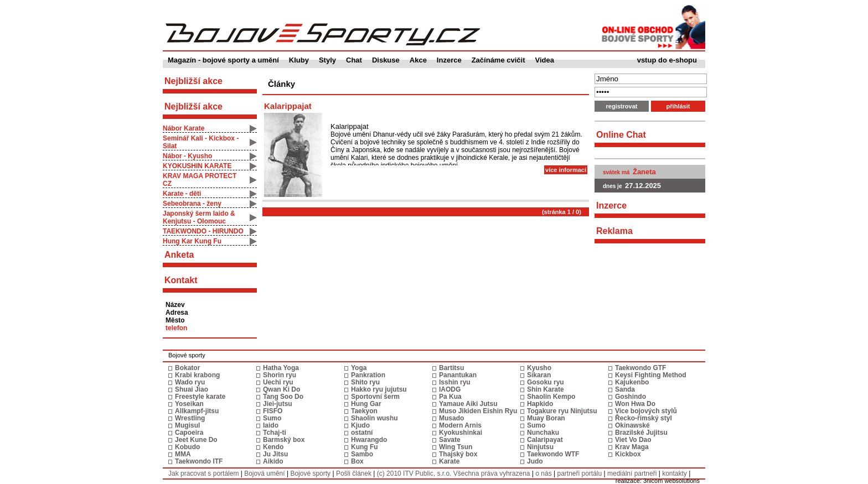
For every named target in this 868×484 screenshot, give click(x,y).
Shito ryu (365, 382)
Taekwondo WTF (553, 454)
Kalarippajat (288, 106)
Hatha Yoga (281, 368)
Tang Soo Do (283, 397)
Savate (450, 440)
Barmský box (284, 440)
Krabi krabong (197, 375)
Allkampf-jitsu (197, 411)
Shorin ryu (280, 375)
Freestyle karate (200, 397)
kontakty (675, 473)
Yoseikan (189, 404)
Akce (418, 60)
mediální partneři (632, 473)
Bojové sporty (310, 473)
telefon (176, 328)
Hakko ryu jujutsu (379, 389)
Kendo (273, 447)
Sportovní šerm (375, 397)
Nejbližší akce (193, 106)
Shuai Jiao (192, 389)
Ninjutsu (540, 447)
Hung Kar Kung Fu (192, 241)
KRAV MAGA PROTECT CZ (200, 180)
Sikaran (539, 375)
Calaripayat (545, 440)
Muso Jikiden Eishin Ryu (478, 411)
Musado (451, 418)
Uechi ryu (278, 382)
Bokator (187, 368)
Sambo (362, 454)
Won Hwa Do (635, 404)
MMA (183, 454)
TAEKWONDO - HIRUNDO (203, 231)
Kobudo (187, 447)
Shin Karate (546, 389)
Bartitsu (451, 368)
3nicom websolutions (671, 481)
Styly (327, 60)
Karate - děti (182, 194)
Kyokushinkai (461, 433)
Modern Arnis (460, 425)
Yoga (359, 368)
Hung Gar (366, 404)
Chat (354, 60)
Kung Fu (365, 447)
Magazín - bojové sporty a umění (223, 60)
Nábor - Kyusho (187, 156)
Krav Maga (632, 447)
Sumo (272, 418)
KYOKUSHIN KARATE (197, 166)
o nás (543, 473)
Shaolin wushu (374, 418)
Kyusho (539, 368)
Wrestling (190, 418)
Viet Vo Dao (633, 440)
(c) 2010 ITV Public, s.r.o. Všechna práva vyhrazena (454, 473)
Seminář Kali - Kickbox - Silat (201, 142)
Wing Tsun (456, 447)
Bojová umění (264, 473)
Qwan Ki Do (281, 389)
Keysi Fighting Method (651, 375)
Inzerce (449, 60)
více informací (566, 170)
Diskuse (386, 60)
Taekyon (364, 411)
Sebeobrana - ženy (192, 204)
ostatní (362, 433)
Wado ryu (190, 382)
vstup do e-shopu (667, 60)
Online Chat (621, 135)
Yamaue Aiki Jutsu (468, 404)
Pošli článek (354, 473)
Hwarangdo (369, 440)
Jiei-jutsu (278, 404)
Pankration (368, 375)
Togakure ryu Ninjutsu (562, 411)
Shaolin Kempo (551, 397)
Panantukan (458, 375)
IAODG (450, 389)
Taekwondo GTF (640, 368)
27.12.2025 (643, 186)
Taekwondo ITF (199, 461)
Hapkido (540, 404)
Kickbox (628, 454)
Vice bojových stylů (646, 411)
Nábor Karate (184, 128)
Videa (545, 60)
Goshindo (631, 397)
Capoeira (189, 433)
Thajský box (458, 454)
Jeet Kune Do (196, 440)
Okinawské (632, 425)
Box (357, 461)
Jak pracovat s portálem (203, 473)
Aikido (273, 461)
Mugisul (187, 425)
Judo (535, 461)
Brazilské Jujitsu (641, 433)
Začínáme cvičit (498, 60)
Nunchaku (543, 433)
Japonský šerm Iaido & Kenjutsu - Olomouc (199, 217)
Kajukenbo (632, 382)
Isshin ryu (455, 382)
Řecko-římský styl (644, 418)
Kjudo (360, 425)
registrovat (622, 106)
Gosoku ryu (546, 382)
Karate (449, 461)
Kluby (299, 60)
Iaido (271, 425)
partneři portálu (579, 473)
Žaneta (644, 172)
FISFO (273, 411)
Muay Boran (546, 418)
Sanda (625, 389)
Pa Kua (450, 397)
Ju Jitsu (275, 454)
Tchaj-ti (275, 433)
